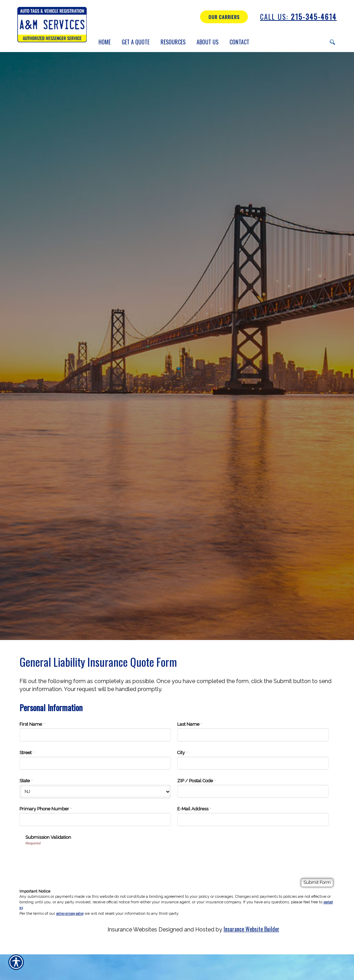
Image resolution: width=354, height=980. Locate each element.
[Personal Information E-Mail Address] (253, 819)
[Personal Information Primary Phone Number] (95, 819)
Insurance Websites (132, 930)
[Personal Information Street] (95, 763)
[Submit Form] (317, 883)
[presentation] (78, 860)
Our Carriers (224, 17)
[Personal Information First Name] (95, 735)
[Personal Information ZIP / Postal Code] (253, 791)
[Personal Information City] (253, 763)
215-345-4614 (298, 17)
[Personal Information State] (95, 792)
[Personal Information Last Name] (253, 735)
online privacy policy (70, 913)
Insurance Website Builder (252, 929)
